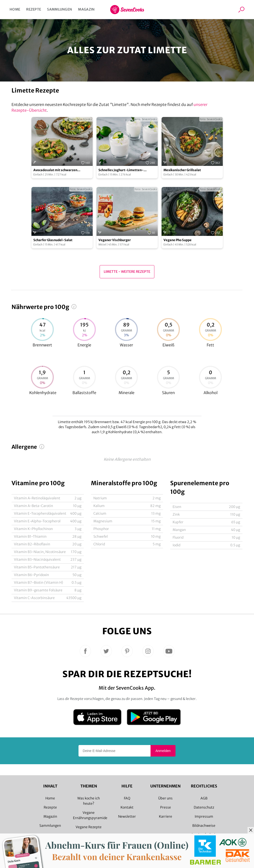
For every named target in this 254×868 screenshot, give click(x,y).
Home (15, 9)
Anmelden (163, 751)
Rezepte (34, 9)
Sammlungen (60, 9)
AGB (204, 798)
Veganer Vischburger (115, 240)
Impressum (204, 816)
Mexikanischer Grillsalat (182, 170)
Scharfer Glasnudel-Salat (53, 240)
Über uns (165, 798)
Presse (166, 807)
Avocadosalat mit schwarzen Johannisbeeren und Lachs (55, 170)
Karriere (166, 816)
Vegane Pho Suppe (178, 240)
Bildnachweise (204, 826)
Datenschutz (204, 807)
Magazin (86, 9)
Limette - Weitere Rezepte (127, 272)
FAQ (127, 798)
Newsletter (127, 816)
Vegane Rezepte (89, 827)
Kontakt (127, 807)
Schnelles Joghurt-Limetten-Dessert (121, 170)
